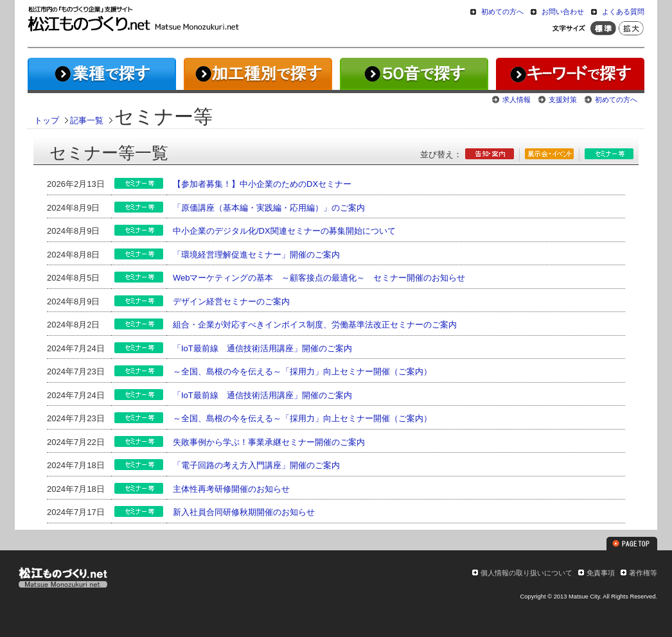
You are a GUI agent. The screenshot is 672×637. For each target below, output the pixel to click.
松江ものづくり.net (63, 579)
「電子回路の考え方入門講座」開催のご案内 (256, 465)
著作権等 (643, 573)
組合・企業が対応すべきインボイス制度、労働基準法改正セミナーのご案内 (315, 325)
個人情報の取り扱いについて (526, 573)
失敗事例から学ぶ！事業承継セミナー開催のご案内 (269, 442)
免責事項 (601, 573)
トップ (47, 120)
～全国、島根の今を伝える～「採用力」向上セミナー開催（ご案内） (302, 371)
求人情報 (517, 100)
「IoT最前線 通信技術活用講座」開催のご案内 (262, 348)
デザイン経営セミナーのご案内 (231, 301)
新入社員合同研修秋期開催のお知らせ (244, 512)
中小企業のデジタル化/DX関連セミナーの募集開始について (284, 231)
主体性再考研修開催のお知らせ (231, 489)
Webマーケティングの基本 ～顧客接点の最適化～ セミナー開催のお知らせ (319, 278)
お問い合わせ (563, 12)
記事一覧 (87, 120)
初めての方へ (502, 12)
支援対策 (563, 100)
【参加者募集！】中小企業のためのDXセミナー (262, 184)
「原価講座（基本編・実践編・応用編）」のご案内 (269, 208)
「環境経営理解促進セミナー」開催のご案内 (256, 255)
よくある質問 (623, 12)
